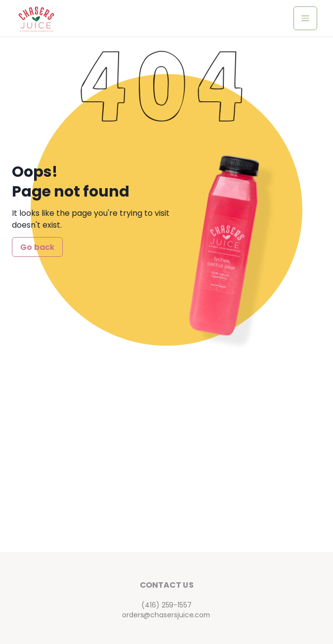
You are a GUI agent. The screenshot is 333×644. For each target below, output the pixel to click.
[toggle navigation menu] (305, 18)
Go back (37, 247)
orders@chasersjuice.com (166, 615)
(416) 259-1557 (166, 605)
